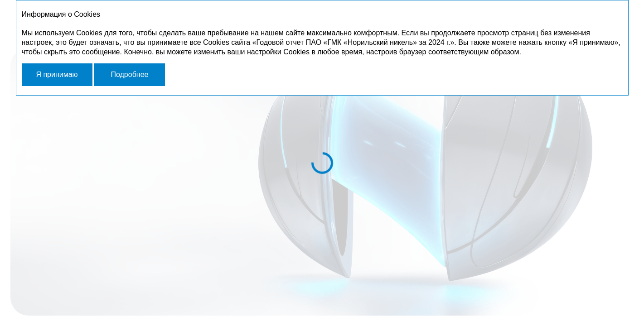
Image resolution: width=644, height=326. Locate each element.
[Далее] (561, 302)
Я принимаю (57, 74)
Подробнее (129, 74)
